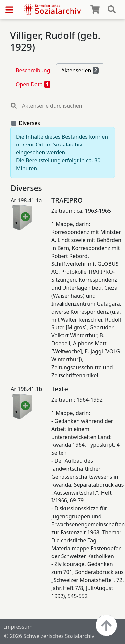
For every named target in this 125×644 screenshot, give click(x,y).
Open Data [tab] (33, 84)
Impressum (18, 627)
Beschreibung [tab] (33, 70)
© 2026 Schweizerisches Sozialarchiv (49, 636)
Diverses (29, 123)
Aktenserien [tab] (80, 70)
